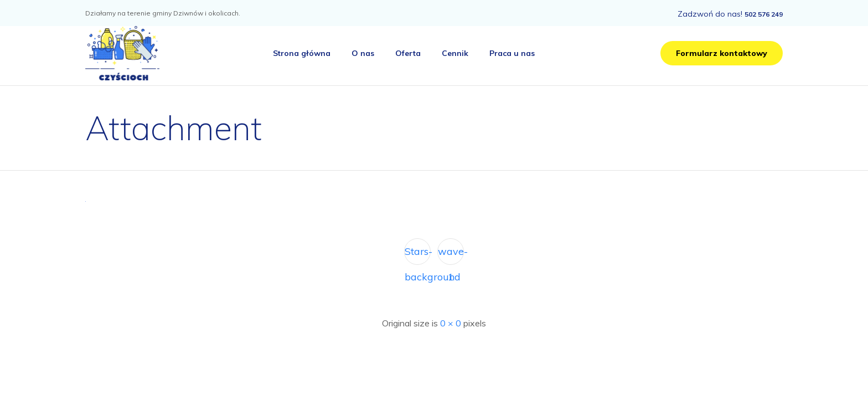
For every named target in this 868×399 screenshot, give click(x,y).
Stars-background (418, 255)
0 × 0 (451, 323)
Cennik (455, 53)
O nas (363, 53)
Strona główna (302, 53)
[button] (722, 53)
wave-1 (451, 255)
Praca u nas (512, 53)
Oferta (408, 53)
